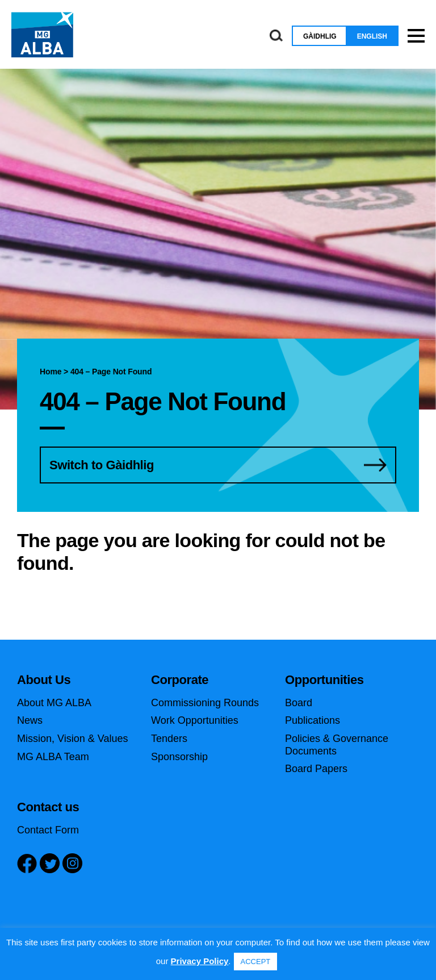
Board (299, 703)
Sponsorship (179, 757)
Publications (313, 720)
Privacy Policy (200, 961)
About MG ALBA (54, 703)
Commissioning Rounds (205, 703)
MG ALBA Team (53, 757)
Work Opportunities (195, 720)
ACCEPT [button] (256, 962)
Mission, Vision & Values (72, 739)
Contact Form (48, 830)
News (30, 720)
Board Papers (316, 769)
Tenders (169, 739)
